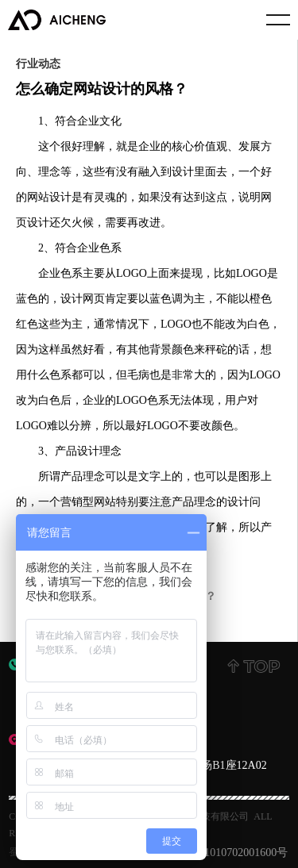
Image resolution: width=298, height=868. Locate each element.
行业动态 (38, 63)
